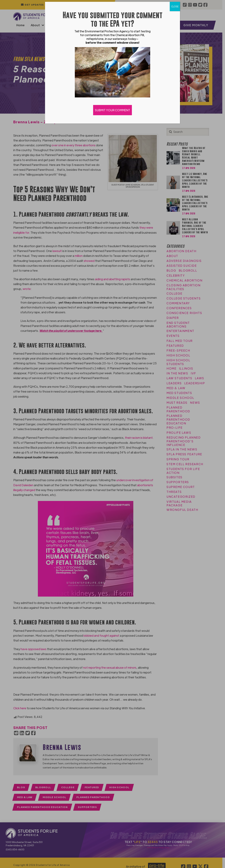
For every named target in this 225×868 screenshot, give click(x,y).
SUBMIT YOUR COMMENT (112, 110)
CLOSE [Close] (175, 6)
